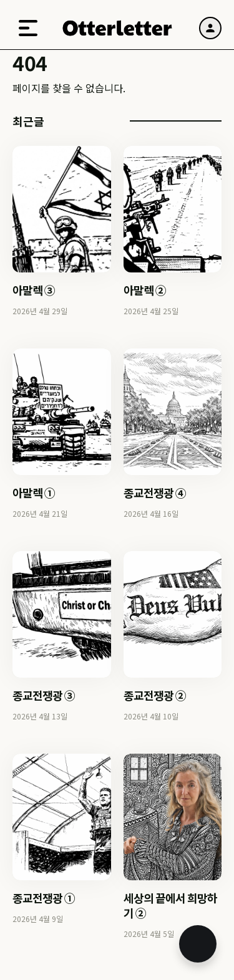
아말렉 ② (145, 290)
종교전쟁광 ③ (44, 695)
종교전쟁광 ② (155, 695)
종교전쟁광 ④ (155, 492)
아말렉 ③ (34, 290)
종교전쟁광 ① (44, 898)
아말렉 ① (34, 492)
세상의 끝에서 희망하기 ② (170, 905)
